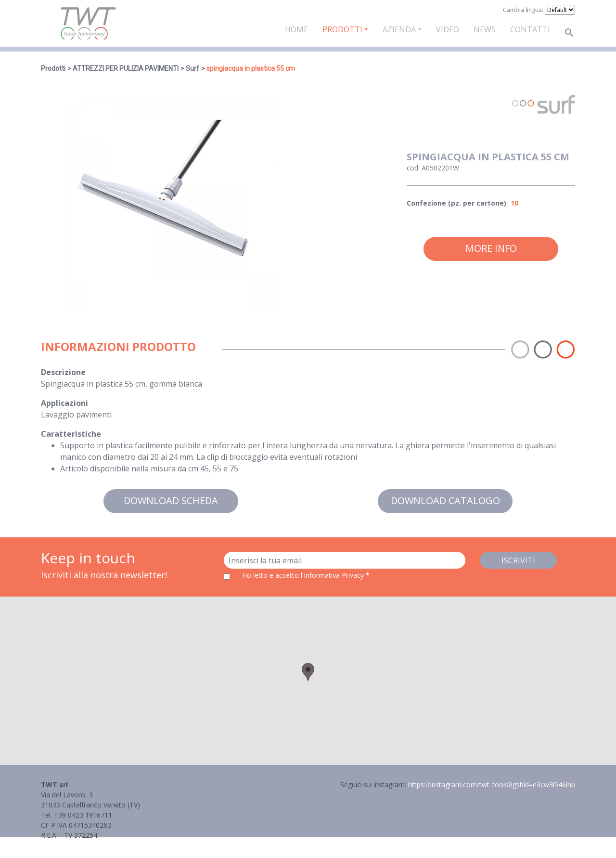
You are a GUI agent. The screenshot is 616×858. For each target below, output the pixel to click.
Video (448, 29)
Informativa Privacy (71, 845)
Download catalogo (445, 500)
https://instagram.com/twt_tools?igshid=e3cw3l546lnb (492, 785)
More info (491, 248)
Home (296, 29)
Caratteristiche (71, 434)
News (485, 29)
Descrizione (63, 372)
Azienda (399, 29)
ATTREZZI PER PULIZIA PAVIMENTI (126, 68)
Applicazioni (64, 403)
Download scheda (171, 500)
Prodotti (342, 29)
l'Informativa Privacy (333, 575)
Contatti (530, 29)
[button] (308, 672)
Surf (192, 68)
